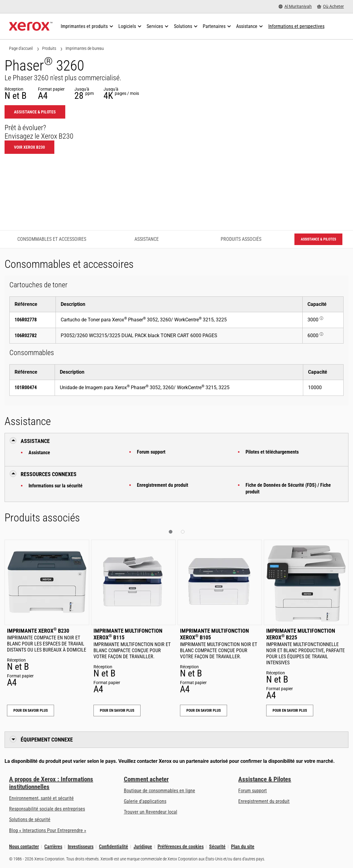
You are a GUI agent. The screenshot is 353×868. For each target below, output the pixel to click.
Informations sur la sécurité (56, 486)
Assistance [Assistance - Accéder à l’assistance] (147, 239)
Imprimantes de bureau (85, 48)
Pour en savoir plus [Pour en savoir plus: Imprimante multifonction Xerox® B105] (204, 711)
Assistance (39, 453)
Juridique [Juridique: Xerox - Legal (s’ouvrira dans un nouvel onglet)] (143, 847)
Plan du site (243, 847)
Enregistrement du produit (163, 485)
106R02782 (26, 335)
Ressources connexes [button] (49, 474)
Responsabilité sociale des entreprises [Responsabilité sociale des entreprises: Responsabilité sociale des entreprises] (47, 809)
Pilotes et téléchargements (272, 452)
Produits (49, 48)
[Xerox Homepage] (31, 26)
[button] (171, 532)
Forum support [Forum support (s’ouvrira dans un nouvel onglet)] (253, 791)
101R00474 (26, 387)
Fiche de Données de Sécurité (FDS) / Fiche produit (288, 488)
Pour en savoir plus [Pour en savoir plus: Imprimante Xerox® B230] (31, 711)
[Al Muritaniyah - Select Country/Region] (295, 7)
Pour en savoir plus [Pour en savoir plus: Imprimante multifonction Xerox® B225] (290, 711)
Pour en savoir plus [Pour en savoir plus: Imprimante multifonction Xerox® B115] (117, 711)
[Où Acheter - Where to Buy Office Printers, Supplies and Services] (331, 7)
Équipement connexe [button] (47, 740)
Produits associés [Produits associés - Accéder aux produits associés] (241, 239)
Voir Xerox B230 (29, 147)
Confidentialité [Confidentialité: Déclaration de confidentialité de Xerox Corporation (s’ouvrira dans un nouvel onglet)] (114, 847)
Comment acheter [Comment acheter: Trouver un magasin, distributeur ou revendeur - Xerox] (146, 779)
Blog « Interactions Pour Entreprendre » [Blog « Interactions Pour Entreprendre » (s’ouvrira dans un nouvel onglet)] (48, 830)
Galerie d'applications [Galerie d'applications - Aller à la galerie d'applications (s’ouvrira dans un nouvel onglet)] (145, 801)
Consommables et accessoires (52, 239)
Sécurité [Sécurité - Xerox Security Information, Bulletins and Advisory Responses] (217, 847)
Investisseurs (81, 847)
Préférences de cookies (181, 847)
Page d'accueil (21, 48)
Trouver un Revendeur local (151, 812)
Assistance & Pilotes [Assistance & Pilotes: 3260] (35, 112)
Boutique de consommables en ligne (160, 791)
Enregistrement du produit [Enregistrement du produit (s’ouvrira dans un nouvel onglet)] (264, 801)
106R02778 (26, 320)
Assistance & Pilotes (265, 779)
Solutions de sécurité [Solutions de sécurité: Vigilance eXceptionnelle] (30, 820)
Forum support (151, 452)
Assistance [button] (35, 441)
